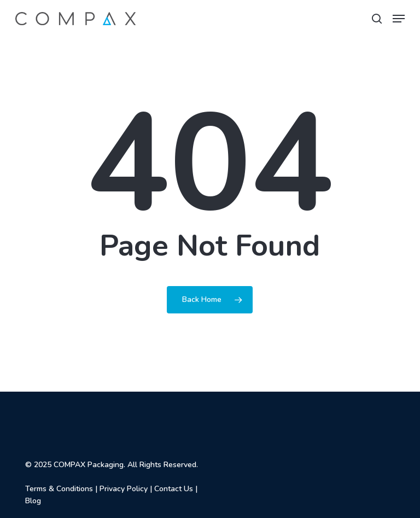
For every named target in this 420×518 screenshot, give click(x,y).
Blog (33, 501)
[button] (399, 19)
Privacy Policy (124, 489)
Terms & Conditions (59, 489)
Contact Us (174, 489)
